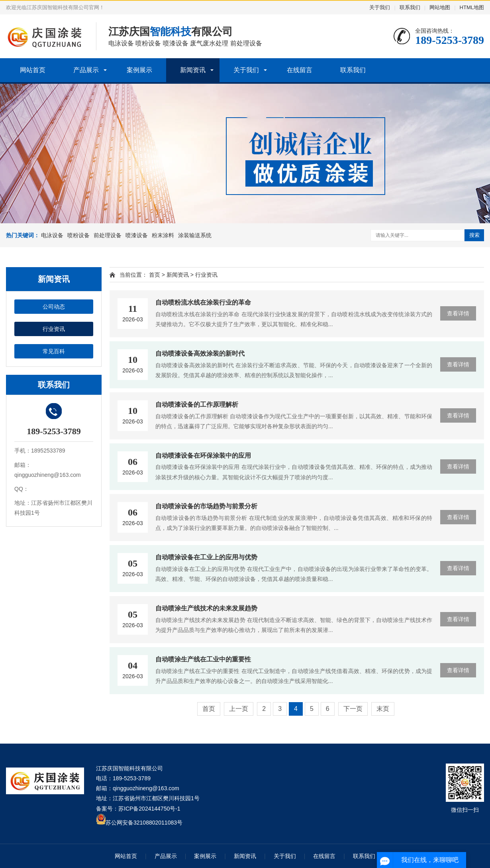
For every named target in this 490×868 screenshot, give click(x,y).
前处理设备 (108, 235)
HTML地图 (472, 7)
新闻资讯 (193, 70)
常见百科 (54, 351)
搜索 (474, 235)
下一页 (353, 709)
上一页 (239, 709)
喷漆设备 (137, 235)
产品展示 (86, 70)
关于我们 (380, 7)
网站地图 (440, 7)
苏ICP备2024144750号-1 (149, 809)
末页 (383, 709)
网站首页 (33, 70)
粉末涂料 (163, 235)
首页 (155, 275)
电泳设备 (52, 235)
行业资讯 (54, 329)
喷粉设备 (78, 235)
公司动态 (54, 307)
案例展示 (139, 70)
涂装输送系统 (195, 235)
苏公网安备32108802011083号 (144, 823)
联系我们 (410, 7)
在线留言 (300, 70)
